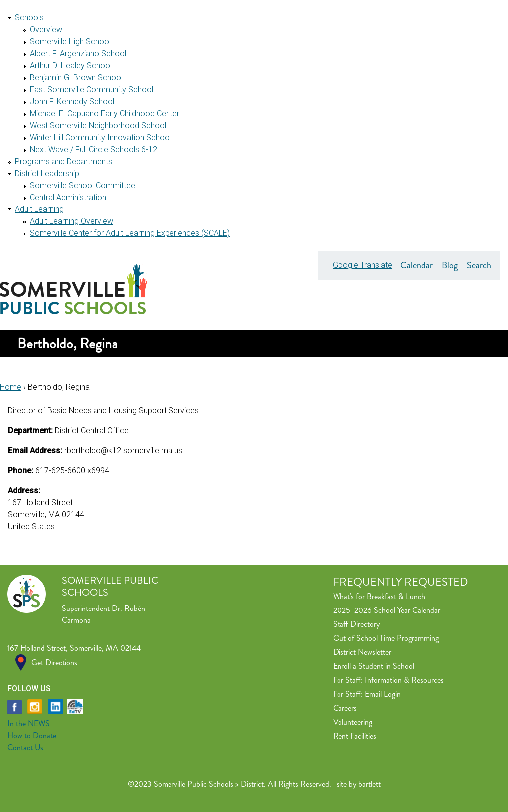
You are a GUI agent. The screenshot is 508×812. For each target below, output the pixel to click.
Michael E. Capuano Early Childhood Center (105, 113)
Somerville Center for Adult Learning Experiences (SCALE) (130, 233)
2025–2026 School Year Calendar (387, 610)
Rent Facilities (355, 736)
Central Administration (68, 197)
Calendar (417, 265)
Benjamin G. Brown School (76, 78)
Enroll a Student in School (374, 666)
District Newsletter (362, 652)
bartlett (370, 784)
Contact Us (25, 747)
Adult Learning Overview (72, 221)
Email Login (383, 694)
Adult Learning (39, 209)
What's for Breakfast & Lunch (379, 596)
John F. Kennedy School (72, 101)
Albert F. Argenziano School (78, 54)
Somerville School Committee (83, 185)
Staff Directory (356, 624)
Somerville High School (70, 42)
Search (479, 265)
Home (11, 387)
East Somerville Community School (91, 90)
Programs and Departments (64, 161)
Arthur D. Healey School (71, 66)
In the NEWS (29, 723)
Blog (450, 265)
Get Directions (54, 663)
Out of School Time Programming (386, 638)
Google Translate (362, 265)
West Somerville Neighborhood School (98, 125)
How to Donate (32, 735)
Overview (46, 30)
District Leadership (47, 173)
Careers (345, 708)
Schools (29, 18)
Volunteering (353, 722)
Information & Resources (404, 680)
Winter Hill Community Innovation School (100, 137)
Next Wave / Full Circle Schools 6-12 (93, 149)
